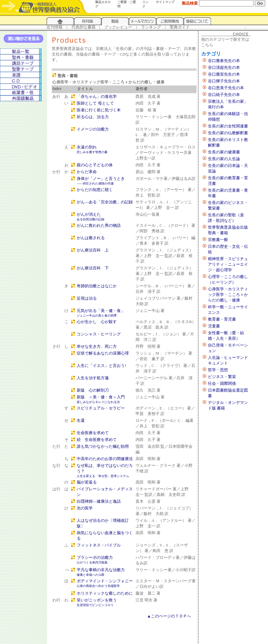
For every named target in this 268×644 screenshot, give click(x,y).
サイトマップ (165, 2)
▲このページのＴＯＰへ (169, 616)
